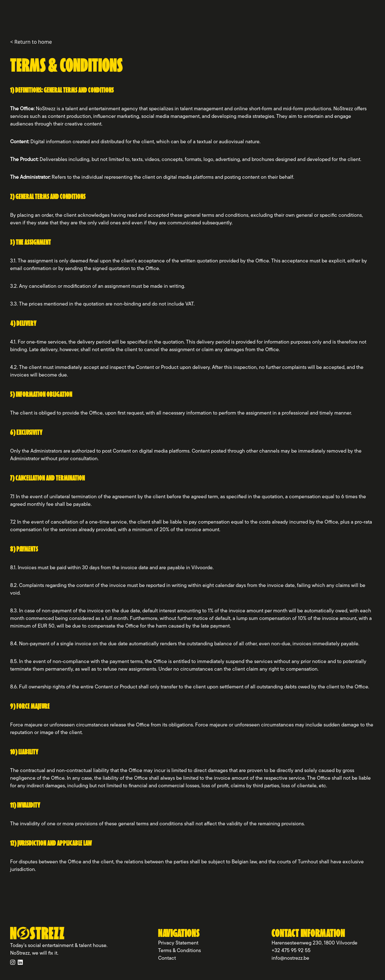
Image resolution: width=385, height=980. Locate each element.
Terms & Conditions (180, 951)
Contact (167, 958)
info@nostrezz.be (290, 958)
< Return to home (31, 42)
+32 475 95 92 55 (291, 951)
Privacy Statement (178, 943)
